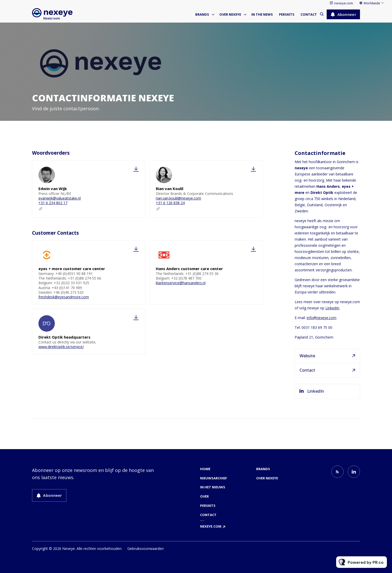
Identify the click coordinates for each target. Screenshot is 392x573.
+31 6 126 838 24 (170, 203)
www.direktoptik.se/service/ (61, 347)
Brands (202, 14)
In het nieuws (213, 487)
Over (204, 496)
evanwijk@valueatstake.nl (60, 198)
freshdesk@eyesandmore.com (64, 298)
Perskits (287, 14)
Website (307, 356)
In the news (262, 14)
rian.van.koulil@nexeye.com (178, 198)
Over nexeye (230, 14)
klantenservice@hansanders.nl (181, 285)
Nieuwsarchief (214, 478)
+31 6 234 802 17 (53, 203)
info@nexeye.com (322, 318)
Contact (309, 14)
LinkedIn (332, 308)
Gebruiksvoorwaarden (146, 549)
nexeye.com (344, 3)
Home (205, 469)
